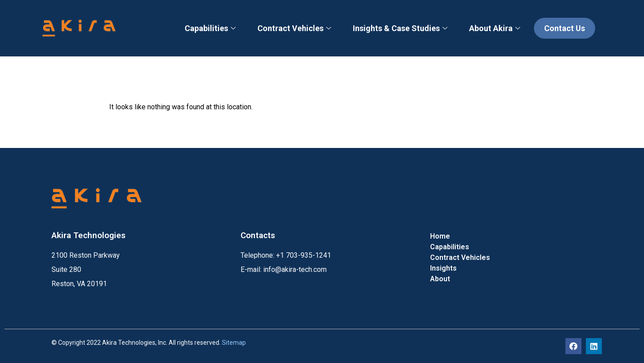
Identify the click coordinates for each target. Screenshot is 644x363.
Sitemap (234, 343)
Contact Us (565, 28)
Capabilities (211, 28)
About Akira (496, 28)
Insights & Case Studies (401, 28)
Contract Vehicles (295, 28)
